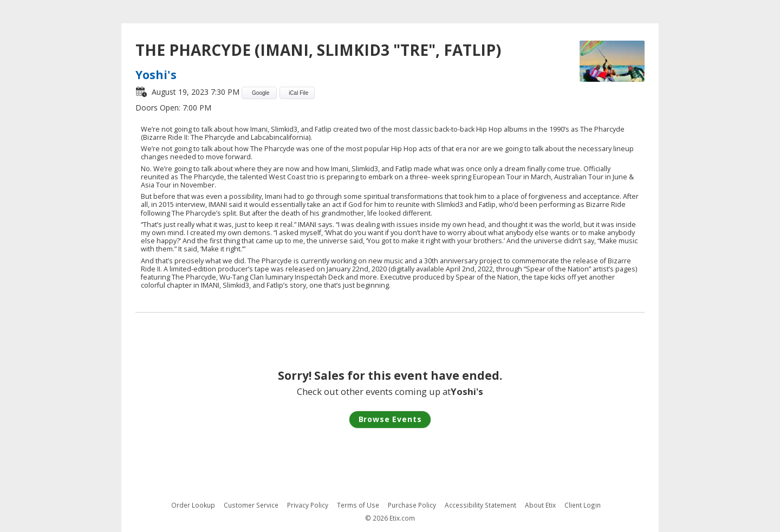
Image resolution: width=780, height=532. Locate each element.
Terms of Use (358, 505)
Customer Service (251, 505)
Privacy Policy (308, 505)
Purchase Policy (412, 505)
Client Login (583, 505)
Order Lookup (193, 505)
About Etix (540, 505)
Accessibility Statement (480, 505)
